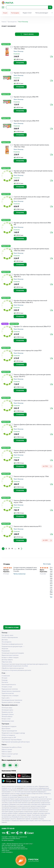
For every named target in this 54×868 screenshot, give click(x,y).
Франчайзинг (6, 729)
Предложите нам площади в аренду (13, 733)
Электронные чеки (8, 721)
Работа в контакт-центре (10, 754)
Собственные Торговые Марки (12, 740)
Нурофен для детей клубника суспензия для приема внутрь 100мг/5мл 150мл (33, 172)
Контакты (5, 682)
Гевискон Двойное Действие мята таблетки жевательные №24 (32, 426)
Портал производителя (9, 731)
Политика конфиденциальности (12, 644)
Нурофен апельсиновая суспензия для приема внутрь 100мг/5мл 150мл (31, 146)
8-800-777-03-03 (8, 829)
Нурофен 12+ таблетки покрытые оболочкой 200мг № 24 (32, 327)
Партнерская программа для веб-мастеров (16, 742)
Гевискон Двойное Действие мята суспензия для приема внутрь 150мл (32, 502)
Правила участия (7, 712)
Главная (4, 22)
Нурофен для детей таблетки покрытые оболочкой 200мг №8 (32, 224)
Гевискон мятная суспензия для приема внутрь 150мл (31, 477)
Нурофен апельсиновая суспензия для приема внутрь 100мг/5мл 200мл (31, 250)
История (4, 678)
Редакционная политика (10, 689)
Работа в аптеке (7, 750)
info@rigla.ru (9, 852)
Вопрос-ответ (6, 719)
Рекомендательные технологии (12, 700)
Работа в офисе (7, 752)
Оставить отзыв (12, 627)
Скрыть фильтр (27, 34)
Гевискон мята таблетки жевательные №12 (28, 527)
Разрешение (6, 651)
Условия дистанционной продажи (13, 653)
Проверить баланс (8, 715)
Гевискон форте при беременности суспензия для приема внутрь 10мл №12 (33, 452)
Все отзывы (47, 564)
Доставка (5, 640)
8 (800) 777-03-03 (23, 795)
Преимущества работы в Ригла (12, 747)
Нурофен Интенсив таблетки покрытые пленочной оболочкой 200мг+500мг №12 (30, 302)
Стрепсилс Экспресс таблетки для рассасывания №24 (31, 401)
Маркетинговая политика (10, 655)
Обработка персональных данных (13, 668)
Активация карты (7, 710)
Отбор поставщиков (8, 735)
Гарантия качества (8, 693)
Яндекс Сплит (27, 13)
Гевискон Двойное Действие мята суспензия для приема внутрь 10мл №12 (32, 376)
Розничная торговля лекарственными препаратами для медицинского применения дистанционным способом (25, 665)
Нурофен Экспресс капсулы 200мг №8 (26, 97)
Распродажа (15, 13)
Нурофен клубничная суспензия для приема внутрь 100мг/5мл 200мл (31, 48)
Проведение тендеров (9, 727)
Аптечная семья (7, 708)
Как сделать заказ (7, 635)
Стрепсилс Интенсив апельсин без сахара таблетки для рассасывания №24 (32, 198)
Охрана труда (6, 756)
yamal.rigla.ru (21, 788)
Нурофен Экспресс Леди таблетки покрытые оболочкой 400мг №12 (32, 276)
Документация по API (9, 738)
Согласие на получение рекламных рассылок (16, 670)
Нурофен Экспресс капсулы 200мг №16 (26, 73)
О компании (6, 676)
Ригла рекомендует (42, 13)
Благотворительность (9, 685)
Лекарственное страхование (11, 691)
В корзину (20, 63)
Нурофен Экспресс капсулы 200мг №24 (26, 121)
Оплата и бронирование (10, 638)
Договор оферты (7, 660)
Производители (12, 22)
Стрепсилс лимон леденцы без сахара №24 (28, 351)
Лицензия (5, 649)
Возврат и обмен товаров (10, 658)
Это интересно (7, 642)
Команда (5, 680)
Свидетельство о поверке (10, 696)
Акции (5, 13)
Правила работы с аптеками (11, 702)
